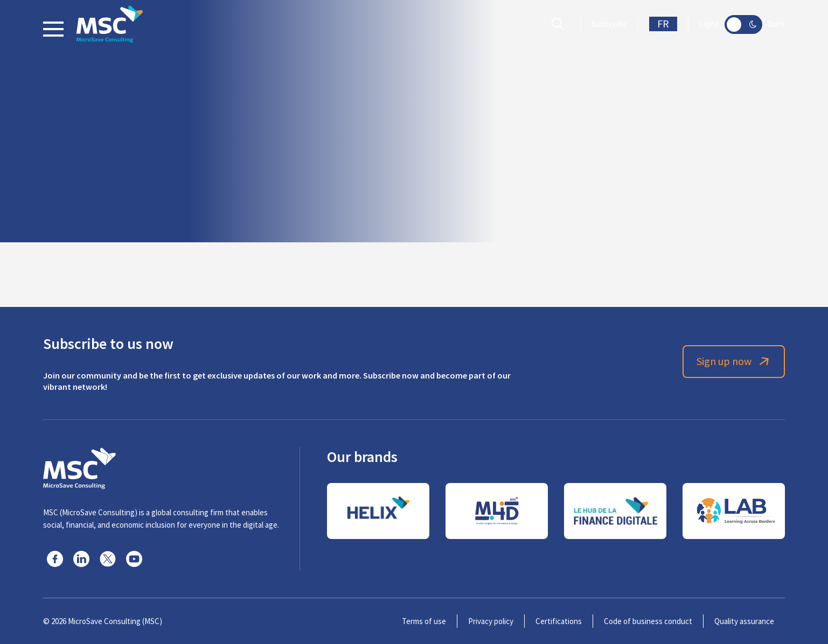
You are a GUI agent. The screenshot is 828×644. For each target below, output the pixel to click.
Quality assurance (744, 621)
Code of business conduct (648, 621)
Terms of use (424, 621)
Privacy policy (491, 621)
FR (663, 24)
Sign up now (734, 362)
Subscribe (609, 24)
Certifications (559, 621)
